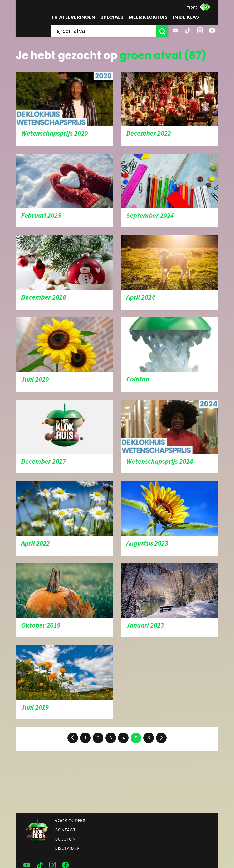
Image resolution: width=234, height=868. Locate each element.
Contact (65, 830)
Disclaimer (67, 848)
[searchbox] (104, 31)
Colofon (65, 839)
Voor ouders (70, 821)
